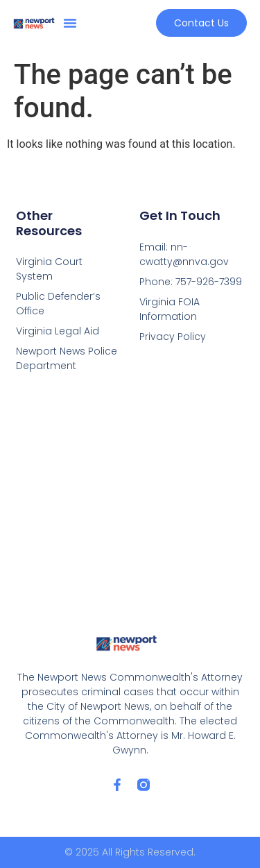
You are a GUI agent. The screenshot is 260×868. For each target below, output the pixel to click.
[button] (70, 23)
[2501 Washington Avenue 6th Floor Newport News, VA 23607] (130, 504)
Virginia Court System (49, 269)
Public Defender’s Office (58, 304)
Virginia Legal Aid (58, 331)
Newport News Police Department (67, 358)
